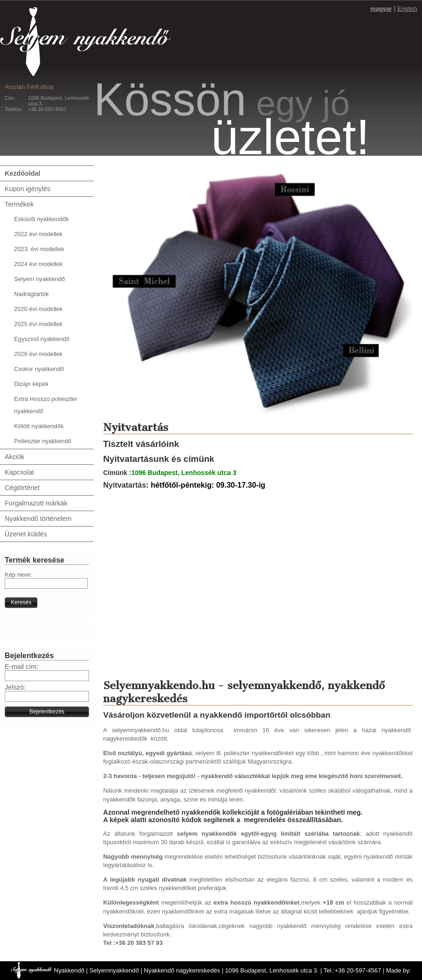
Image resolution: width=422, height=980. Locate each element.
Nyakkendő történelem (38, 519)
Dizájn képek (31, 384)
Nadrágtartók (31, 294)
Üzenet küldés (26, 534)
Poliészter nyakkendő (43, 441)
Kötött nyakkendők (39, 426)
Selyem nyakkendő (39, 279)
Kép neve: (18, 575)
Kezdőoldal (23, 173)
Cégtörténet (22, 488)
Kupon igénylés (27, 189)
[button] (21, 603)
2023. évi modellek (39, 249)
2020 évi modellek (38, 309)
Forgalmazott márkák (36, 503)
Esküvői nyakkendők (41, 219)
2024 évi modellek (38, 264)
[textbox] (46, 583)
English (407, 9)
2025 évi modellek (38, 324)
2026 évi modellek (38, 354)
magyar (381, 9)
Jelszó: (15, 687)
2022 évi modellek (38, 234)
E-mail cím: (22, 667)
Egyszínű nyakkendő (42, 339)
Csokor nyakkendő (39, 369)
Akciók (15, 457)
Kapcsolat (19, 472)
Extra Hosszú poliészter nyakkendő (46, 405)
